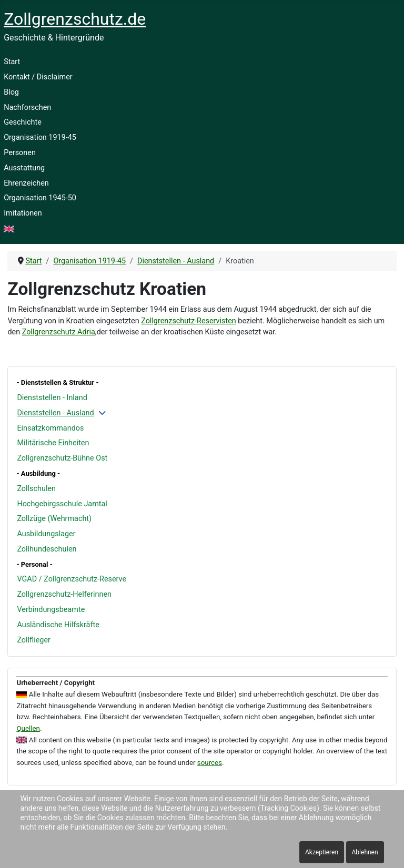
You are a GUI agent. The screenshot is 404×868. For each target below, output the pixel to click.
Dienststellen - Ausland (55, 413)
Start (12, 62)
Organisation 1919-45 (40, 137)
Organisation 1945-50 (40, 198)
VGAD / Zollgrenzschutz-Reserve (72, 579)
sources (210, 763)
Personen (20, 153)
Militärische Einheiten (53, 443)
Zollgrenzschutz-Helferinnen (64, 594)
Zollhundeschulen (47, 549)
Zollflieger (34, 640)
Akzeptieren (322, 852)
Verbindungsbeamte (51, 610)
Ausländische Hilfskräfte (58, 625)
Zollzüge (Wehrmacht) (54, 519)
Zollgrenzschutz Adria (59, 332)
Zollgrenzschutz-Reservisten (189, 321)
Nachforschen (27, 108)
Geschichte (23, 122)
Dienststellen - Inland (52, 398)
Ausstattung (24, 168)
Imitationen (23, 213)
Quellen (28, 728)
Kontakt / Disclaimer (38, 77)
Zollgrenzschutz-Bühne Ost (62, 458)
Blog (11, 92)
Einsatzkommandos (50, 428)
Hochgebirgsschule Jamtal (62, 504)
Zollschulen (36, 489)
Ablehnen (365, 852)
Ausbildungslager (46, 534)
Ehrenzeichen (26, 183)
